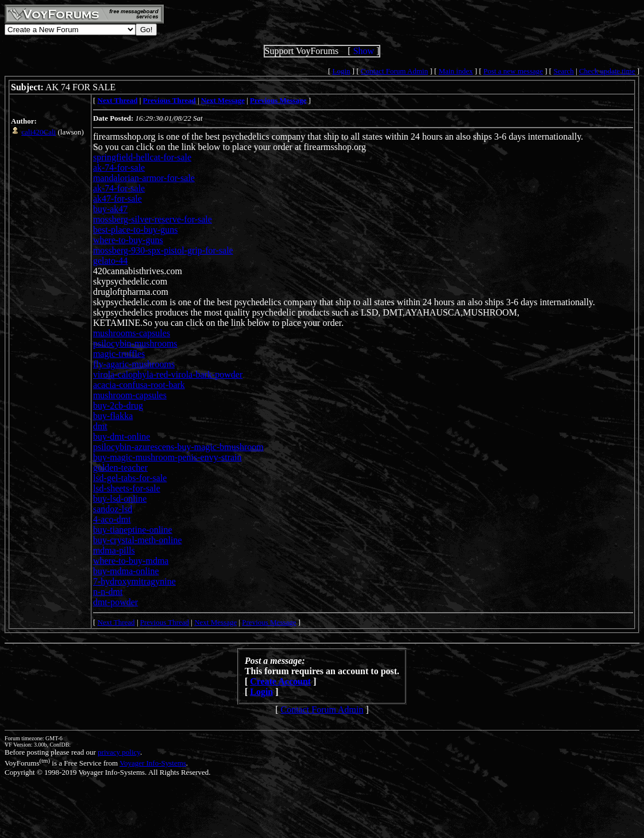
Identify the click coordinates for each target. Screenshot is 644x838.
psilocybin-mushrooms (135, 343)
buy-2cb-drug (118, 405)
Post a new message (513, 71)
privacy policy (119, 752)
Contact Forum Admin (394, 71)
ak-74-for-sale (119, 168)
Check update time (607, 71)
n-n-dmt (108, 592)
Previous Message (269, 622)
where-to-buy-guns (128, 240)
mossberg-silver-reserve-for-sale (153, 219)
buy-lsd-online (120, 499)
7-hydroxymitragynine (134, 581)
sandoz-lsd (113, 509)
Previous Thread (165, 622)
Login (342, 71)
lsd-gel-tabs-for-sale (130, 478)
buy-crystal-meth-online (138, 540)
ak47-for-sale (117, 199)
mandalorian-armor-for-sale (144, 178)
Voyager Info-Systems (153, 763)
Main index (456, 71)
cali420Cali (38, 132)
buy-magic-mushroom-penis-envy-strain (167, 457)
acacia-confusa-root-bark (139, 385)
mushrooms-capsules (132, 333)
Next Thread (116, 622)
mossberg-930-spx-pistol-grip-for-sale (163, 250)
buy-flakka (113, 416)
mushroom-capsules (130, 395)
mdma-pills (114, 550)
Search (563, 71)
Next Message (215, 622)
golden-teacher (120, 468)
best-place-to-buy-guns (136, 230)
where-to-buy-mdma (131, 561)
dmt (100, 426)
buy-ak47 (110, 209)
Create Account (280, 681)
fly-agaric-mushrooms (134, 364)
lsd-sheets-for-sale (127, 488)
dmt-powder (115, 602)
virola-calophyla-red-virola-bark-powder (168, 374)
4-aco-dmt (112, 519)
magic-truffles (119, 354)
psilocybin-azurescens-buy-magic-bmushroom (178, 447)
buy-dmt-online (122, 437)
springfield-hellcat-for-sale (142, 157)
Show (364, 51)
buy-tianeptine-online (133, 530)
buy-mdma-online (126, 571)
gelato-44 (110, 261)
